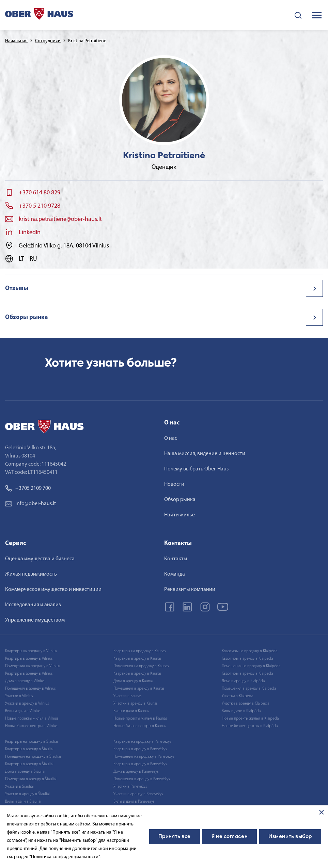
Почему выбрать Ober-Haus (196, 469)
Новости (174, 484)
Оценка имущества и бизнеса (40, 559)
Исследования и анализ (33, 605)
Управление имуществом (35, 620)
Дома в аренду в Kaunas (133, 681)
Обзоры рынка (27, 317)
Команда (175, 574)
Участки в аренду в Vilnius (27, 704)
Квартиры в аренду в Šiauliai (29, 749)
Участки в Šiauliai (19, 787)
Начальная (16, 41)
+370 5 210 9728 (40, 206)
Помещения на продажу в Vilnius (33, 666)
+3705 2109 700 (28, 488)
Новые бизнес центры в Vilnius (31, 726)
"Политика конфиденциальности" (64, 857)
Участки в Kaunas (127, 696)
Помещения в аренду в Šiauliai (31, 779)
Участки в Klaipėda (237, 696)
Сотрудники (48, 41)
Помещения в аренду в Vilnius (30, 689)
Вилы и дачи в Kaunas (131, 711)
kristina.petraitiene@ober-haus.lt (60, 219)
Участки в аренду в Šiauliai (27, 794)
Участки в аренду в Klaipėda (245, 704)
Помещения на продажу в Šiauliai (33, 757)
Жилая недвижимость (31, 574)
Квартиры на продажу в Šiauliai (32, 742)
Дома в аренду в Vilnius (25, 681)
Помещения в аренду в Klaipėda (249, 689)
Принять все (175, 837)
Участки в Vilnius (19, 696)
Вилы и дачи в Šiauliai (23, 802)
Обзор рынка (180, 500)
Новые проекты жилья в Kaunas (140, 719)
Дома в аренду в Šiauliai (25, 772)
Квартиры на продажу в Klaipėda (249, 651)
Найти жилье (179, 515)
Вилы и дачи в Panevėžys (134, 802)
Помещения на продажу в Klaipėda (251, 666)
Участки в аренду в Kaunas (135, 704)
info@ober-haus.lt (30, 504)
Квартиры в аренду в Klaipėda (247, 659)
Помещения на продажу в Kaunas (141, 666)
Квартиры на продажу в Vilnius (31, 651)
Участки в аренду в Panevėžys (138, 794)
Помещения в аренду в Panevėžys (142, 779)
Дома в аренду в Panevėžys (136, 772)
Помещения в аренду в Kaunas (139, 689)
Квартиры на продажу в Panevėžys (142, 742)
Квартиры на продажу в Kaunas (139, 651)
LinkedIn (30, 233)
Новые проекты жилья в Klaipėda (250, 719)
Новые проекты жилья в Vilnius (32, 719)
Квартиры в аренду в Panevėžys (140, 749)
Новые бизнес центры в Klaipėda (250, 726)
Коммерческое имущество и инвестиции (53, 590)
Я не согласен (230, 837)
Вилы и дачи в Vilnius (23, 711)
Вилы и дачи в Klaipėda (241, 711)
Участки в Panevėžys (130, 787)
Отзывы (17, 288)
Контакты (176, 559)
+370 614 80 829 (40, 193)
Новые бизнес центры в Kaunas (140, 726)
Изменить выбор (290, 837)
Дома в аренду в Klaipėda (243, 681)
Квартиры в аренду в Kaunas (137, 659)
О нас (171, 438)
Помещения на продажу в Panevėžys (144, 757)
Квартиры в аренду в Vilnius (29, 659)
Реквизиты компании (190, 590)
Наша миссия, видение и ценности (205, 454)
